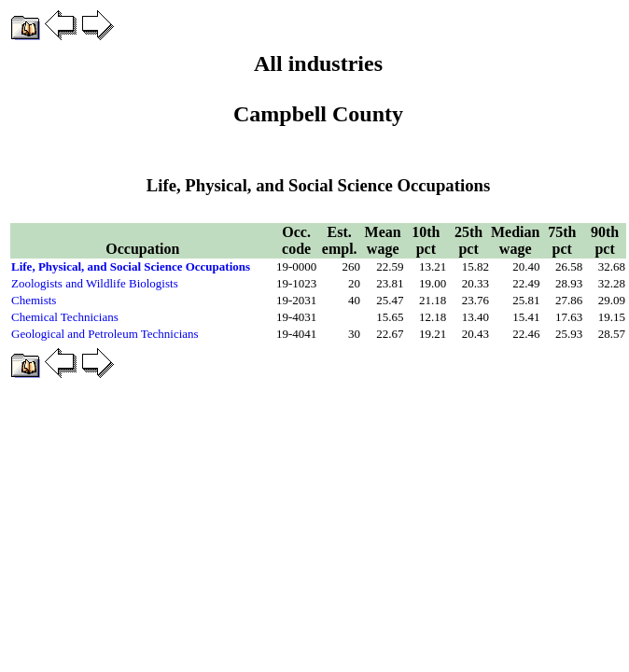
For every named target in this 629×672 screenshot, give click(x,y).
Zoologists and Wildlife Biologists (95, 283)
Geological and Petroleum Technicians (105, 334)
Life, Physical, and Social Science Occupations (131, 266)
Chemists (34, 300)
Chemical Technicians (65, 317)
